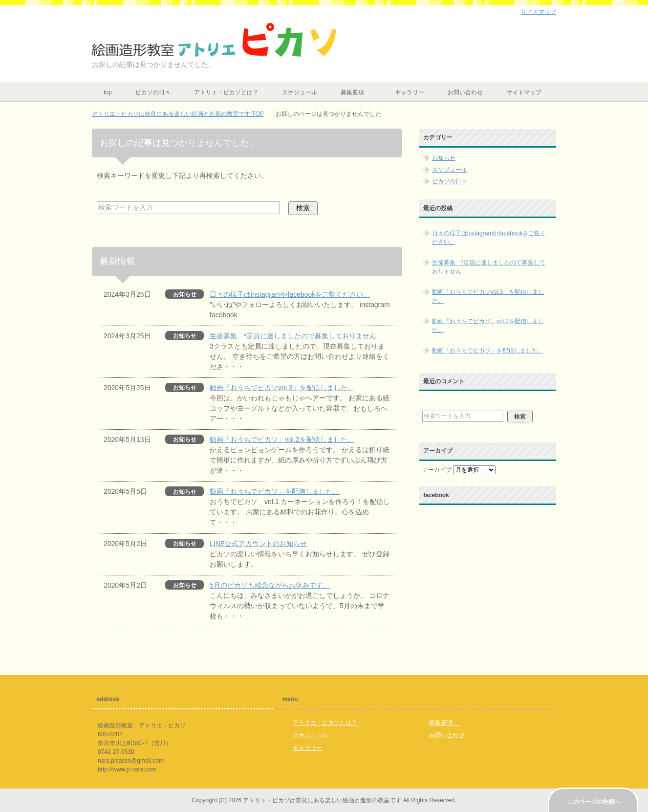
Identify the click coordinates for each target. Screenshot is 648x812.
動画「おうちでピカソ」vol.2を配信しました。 (282, 439)
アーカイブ (437, 470)
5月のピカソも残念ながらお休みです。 (270, 585)
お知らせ (444, 158)
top (108, 92)
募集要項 (356, 92)
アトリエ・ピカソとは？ (226, 92)
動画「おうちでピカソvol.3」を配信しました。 (282, 388)
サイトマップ (524, 92)
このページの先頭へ (594, 802)
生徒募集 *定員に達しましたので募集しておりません (293, 336)
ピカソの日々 (153, 92)
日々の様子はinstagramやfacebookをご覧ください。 (290, 294)
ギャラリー (410, 92)
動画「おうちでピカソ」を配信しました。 (275, 491)
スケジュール (300, 92)
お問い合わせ (465, 92)
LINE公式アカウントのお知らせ (258, 544)
